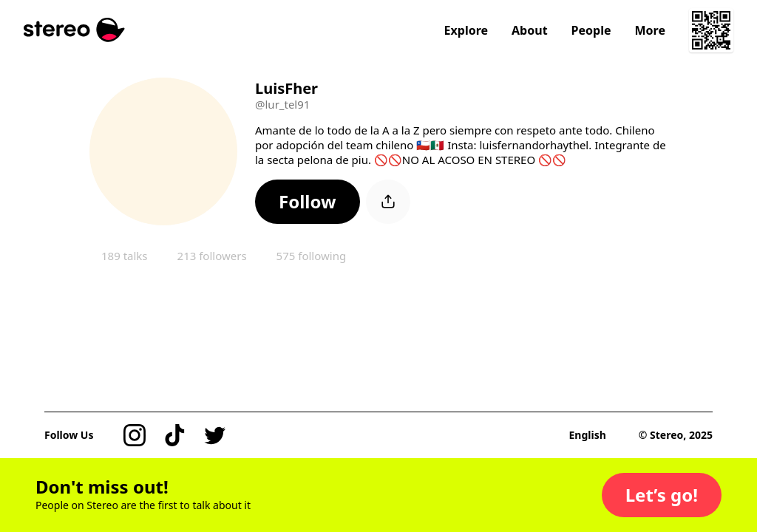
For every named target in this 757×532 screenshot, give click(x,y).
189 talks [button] (125, 256)
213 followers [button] (212, 256)
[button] (308, 202)
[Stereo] (74, 30)
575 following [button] (312, 256)
